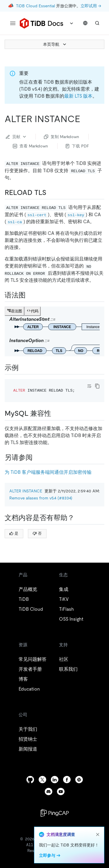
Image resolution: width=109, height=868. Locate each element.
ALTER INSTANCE (26, 491)
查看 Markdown (30, 146)
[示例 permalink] (23, 368)
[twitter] (42, 780)
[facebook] (67, 780)
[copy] (97, 386)
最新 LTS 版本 (78, 96)
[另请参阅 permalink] (37, 457)
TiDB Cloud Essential (35, 6)
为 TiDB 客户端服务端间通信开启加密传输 (48, 472)
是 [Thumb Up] (14, 533)
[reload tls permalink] (51, 193)
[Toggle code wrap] (89, 386)
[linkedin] (55, 780)
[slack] (79, 780)
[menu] (13, 23)
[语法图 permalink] (30, 295)
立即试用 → (91, 6)
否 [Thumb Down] (37, 533)
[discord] (49, 792)
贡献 (17, 137)
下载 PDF (77, 146)
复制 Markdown (61, 137)
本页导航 (55, 44)
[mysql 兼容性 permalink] (56, 413)
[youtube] (61, 792)
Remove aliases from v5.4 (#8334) (41, 498)
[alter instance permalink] (85, 119)
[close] (98, 834)
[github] (30, 780)
